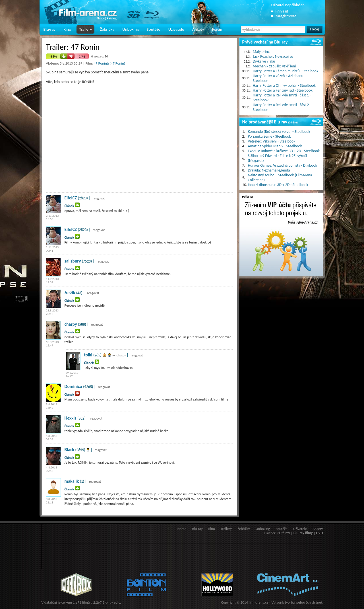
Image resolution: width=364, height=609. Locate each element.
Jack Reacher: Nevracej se (273, 56)
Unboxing (131, 29)
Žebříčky (107, 29)
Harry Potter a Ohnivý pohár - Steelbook (284, 85)
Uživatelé (176, 29)
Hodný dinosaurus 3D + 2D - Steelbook (278, 185)
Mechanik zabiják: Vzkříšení (274, 66)
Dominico (73, 386)
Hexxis (71, 418)
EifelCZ (71, 198)
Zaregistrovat (286, 16)
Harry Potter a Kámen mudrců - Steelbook (286, 71)
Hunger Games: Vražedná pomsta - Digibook (283, 165)
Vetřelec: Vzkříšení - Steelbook (272, 141)
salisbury (73, 261)
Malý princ (261, 52)
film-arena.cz (258, 602)
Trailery (85, 29)
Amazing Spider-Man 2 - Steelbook (275, 146)
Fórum (218, 29)
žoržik (70, 293)
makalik (72, 481)
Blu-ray (50, 29)
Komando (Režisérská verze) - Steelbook (279, 132)
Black (70, 450)
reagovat (99, 198)
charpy (71, 324)
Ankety (198, 29)
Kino (67, 29)
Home (182, 529)
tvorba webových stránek (304, 602)
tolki (88, 355)
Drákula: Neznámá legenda (269, 170)
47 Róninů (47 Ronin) (109, 63)
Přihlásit (282, 11)
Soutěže (154, 29)
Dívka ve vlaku (264, 61)
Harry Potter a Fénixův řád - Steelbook (283, 90)
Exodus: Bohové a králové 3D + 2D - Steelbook (284, 151)
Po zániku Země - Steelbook (269, 136)
